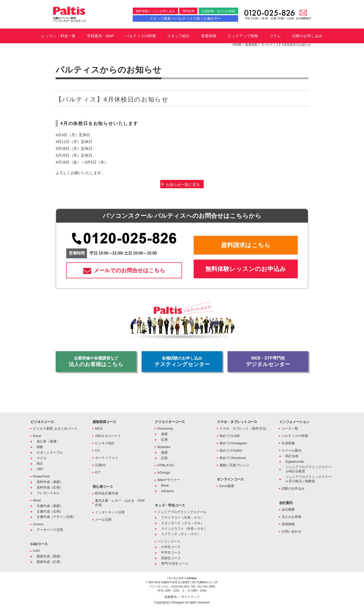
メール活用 (103, 520)
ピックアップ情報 (243, 36)
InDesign (164, 472)
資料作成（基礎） (50, 482)
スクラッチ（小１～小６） (181, 534)
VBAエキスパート (108, 436)
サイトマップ (190, 597)
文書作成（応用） (50, 511)
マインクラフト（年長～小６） (184, 529)
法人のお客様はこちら (96, 362)
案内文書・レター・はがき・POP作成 (120, 503)
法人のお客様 (291, 517)
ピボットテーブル (50, 453)
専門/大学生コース (175, 564)
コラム (275, 36)
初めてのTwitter (231, 450)
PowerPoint (41, 476)
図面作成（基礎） (50, 556)
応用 (164, 440)
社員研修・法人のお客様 (218, 11)
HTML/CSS (166, 465)
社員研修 (288, 443)
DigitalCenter (295, 462)
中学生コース (171, 552)
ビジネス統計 (105, 443)
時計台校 (292, 456)
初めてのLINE (230, 436)
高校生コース (171, 558)
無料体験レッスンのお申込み (246, 269)
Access (38, 524)
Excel (37, 436)
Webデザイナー (169, 480)
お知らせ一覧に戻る (183, 185)
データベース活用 (50, 530)
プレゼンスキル (48, 493)
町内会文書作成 (107, 493)
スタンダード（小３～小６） (182, 523)
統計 (40, 463)
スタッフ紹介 (178, 36)
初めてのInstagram (233, 443)
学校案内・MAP (101, 36)
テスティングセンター (182, 362)
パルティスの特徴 (141, 36)
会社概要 (288, 509)
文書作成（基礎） (50, 506)
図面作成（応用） (50, 562)
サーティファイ (107, 458)
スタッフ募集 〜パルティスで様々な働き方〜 (186, 18)
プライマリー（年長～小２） (182, 518)
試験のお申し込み (307, 36)
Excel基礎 (227, 486)
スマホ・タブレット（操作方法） (244, 428)
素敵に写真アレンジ (234, 465)
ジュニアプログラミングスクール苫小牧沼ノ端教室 (308, 479)
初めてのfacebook (233, 458)
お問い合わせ (291, 531)
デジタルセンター (268, 362)
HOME (237, 45)
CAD (36, 551)
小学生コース (171, 547)
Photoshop (165, 428)
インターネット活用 (110, 512)
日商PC (101, 465)
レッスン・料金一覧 (59, 36)
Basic (165, 485)
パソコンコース (169, 541)
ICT (98, 472)
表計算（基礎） (48, 441)
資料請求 (188, 11)
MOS (99, 428)
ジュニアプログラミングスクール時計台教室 (308, 469)
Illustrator (164, 447)
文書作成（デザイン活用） (56, 517)
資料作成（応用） (50, 487)
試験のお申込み (293, 488)
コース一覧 (290, 428)
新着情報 (209, 36)
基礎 (164, 434)
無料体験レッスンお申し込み (155, 11)
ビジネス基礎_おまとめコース (55, 428)
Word (37, 500)
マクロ (42, 458)
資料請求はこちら (246, 245)
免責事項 (171, 597)
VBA (40, 469)
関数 (40, 447)
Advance (167, 491)
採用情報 (288, 524)
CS (97, 450)
